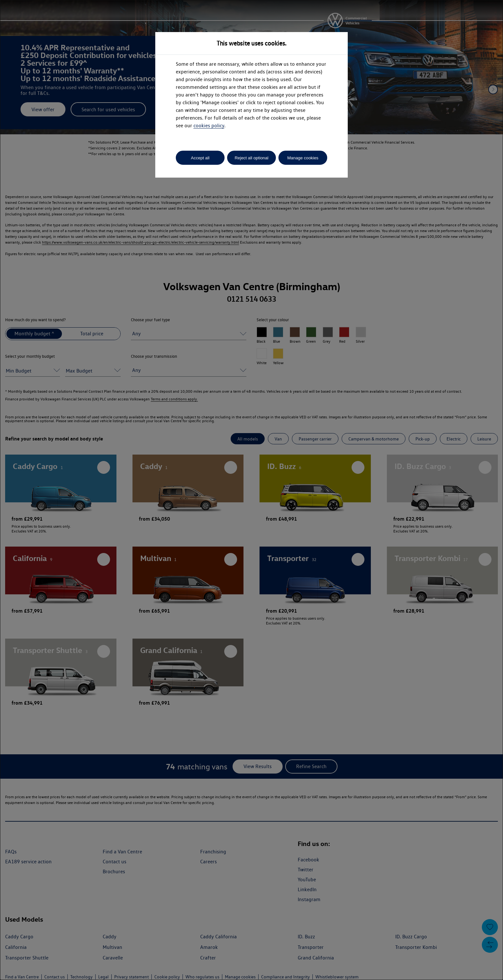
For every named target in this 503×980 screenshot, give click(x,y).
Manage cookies (303, 158)
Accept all (200, 158)
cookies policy (209, 126)
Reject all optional (251, 158)
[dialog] (251, 490)
